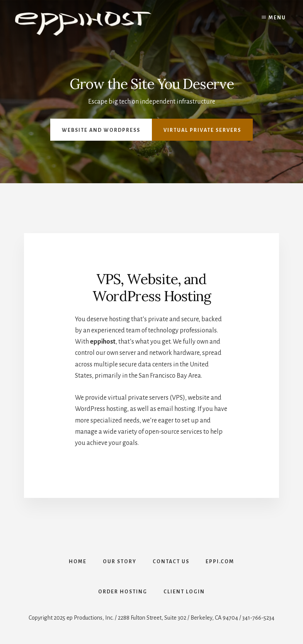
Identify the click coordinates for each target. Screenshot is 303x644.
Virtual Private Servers (202, 130)
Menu (277, 18)
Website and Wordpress (101, 130)
